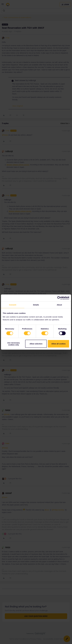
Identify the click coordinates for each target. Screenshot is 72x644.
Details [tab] (36, 305)
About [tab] (59, 305)
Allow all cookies (59, 344)
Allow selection (36, 344)
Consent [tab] (13, 305)
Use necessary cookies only (13, 344)
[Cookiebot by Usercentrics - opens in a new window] (59, 298)
